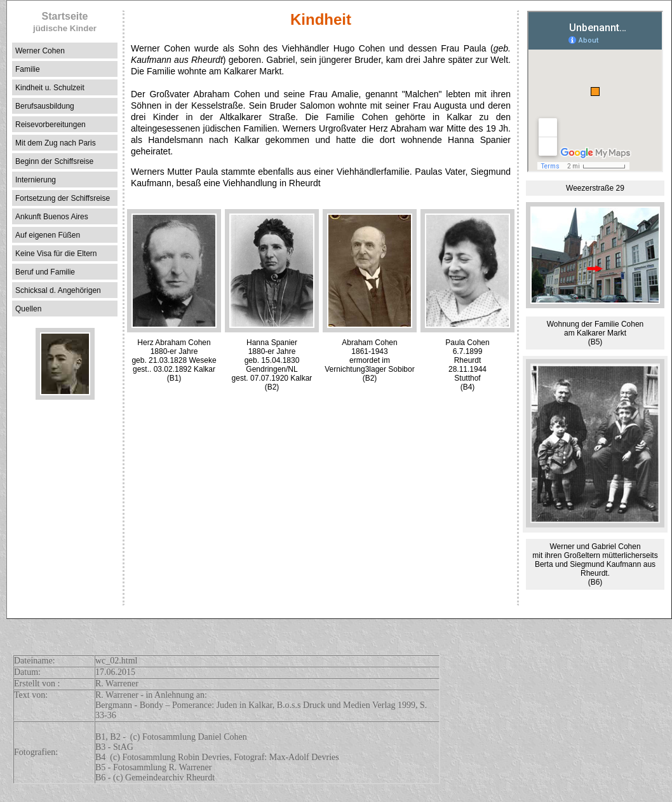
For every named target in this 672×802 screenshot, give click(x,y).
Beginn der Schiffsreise (54, 161)
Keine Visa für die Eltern (56, 254)
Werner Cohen (40, 51)
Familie (28, 69)
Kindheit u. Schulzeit (50, 88)
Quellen (28, 309)
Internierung (36, 180)
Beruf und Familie (45, 272)
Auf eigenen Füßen (48, 235)
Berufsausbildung (45, 106)
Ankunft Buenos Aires (52, 217)
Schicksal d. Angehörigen (58, 290)
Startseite (65, 22)
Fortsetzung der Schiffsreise (63, 198)
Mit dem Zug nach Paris (56, 143)
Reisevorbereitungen (50, 125)
